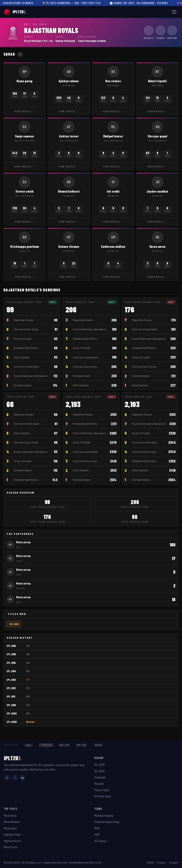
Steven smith (25, 191)
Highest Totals (12, 835)
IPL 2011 (11, 696)
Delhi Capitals (22, 357)
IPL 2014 (11, 671)
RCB (97, 828)
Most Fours (11, 847)
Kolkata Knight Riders (26, 348)
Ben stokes (113, 81)
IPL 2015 (11, 663)
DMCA (151, 862)
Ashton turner (69, 136)
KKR (97, 835)
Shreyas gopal (157, 136)
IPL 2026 (99, 765)
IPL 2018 (11, 654)
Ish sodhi (113, 191)
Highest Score (12, 841)
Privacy (161, 862)
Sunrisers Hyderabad (26, 366)
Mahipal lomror (113, 136)
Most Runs (10, 816)
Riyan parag (24, 81)
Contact (174, 862)
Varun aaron (157, 246)
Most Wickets (12, 822)
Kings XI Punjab (23, 339)
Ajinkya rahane (69, 81)
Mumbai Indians (23, 385)
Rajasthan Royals (24, 320)
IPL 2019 (11, 646)
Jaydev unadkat (157, 191)
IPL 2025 (99, 771)
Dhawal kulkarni (69, 191)
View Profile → (25, 111)
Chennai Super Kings (26, 329)
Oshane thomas (69, 246)
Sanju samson (24, 136)
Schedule (100, 777)
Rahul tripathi (157, 81)
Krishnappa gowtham (25, 246)
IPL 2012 (11, 688)
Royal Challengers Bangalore (31, 376)
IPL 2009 (12, 713)
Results (99, 784)
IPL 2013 (11, 680)
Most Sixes (10, 828)
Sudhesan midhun (113, 246)
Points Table (102, 790)
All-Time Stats (103, 796)
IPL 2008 (14, 624)
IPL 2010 (11, 705)
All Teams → (102, 841)
